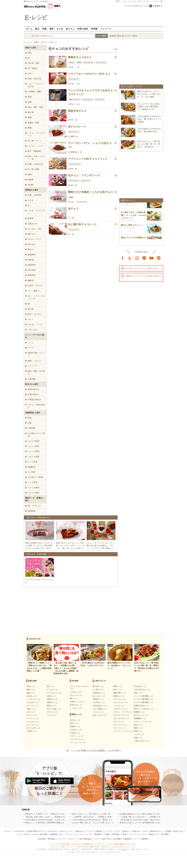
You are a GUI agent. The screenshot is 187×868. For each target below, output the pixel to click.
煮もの (31, 249)
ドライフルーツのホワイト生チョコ (89, 74)
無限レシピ (138, 728)
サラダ (31, 200)
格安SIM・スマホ (140, 831)
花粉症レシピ (75, 726)
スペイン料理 (33, 451)
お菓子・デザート (35, 286)
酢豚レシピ (118, 686)
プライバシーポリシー (68, 839)
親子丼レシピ (98, 686)
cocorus (35, 834)
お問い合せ (106, 839)
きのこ (31, 73)
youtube (151, 258)
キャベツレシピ (33, 706)
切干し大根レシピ (54, 709)
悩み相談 (44, 834)
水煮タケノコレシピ (78, 702)
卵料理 (31, 218)
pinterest (159, 258)
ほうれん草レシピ (33, 728)
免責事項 (145, 839)
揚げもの (32, 234)
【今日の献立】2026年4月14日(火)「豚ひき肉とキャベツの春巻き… (149, 119)
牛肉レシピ (31, 686)
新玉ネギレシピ (76, 705)
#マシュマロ (100, 99)
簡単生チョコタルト (80, 57)
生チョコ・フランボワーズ (84, 175)
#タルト (72, 62)
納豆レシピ (51, 706)
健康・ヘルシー (34, 361)
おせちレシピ (75, 720)
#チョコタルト (89, 62)
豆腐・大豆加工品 (35, 164)
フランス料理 (33, 446)
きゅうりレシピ (33, 725)
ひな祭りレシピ (76, 730)
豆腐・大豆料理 (34, 195)
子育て (118, 1)
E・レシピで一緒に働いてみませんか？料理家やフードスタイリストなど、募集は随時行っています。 (94, 844)
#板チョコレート (75, 99)
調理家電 (32, 511)
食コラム (70, 29)
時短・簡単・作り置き (36, 372)
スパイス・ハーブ (35, 146)
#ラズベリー (86, 181)
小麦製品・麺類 (34, 92)
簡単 (52, 29)
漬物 (30, 117)
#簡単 (79, 62)
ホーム (29, 29)
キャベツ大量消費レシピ (144, 696)
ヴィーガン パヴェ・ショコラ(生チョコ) (90, 145)
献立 (37, 29)
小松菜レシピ (32, 731)
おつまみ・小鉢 (34, 229)
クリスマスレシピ (77, 739)
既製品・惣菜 (33, 123)
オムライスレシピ (120, 702)
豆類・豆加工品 (34, 79)
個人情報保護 (85, 839)
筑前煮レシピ (98, 699)
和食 (30, 418)
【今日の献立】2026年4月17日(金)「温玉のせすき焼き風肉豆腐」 (147, 820)
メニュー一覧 (158, 1)
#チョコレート (74, 132)
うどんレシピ (98, 712)
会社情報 (42, 839)
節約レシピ (138, 725)
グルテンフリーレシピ (143, 722)
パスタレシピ (119, 706)
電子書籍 (165, 834)
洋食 (30, 423)
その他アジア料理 (35, 477)
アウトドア (33, 366)
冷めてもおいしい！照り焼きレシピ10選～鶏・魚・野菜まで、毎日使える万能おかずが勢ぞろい (113, 814)
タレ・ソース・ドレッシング (36, 297)
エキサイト (158, 6)
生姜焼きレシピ (99, 693)
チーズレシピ (52, 690)
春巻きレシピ (119, 696)
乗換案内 (98, 834)
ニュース (88, 834)
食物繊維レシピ (140, 718)
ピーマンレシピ (33, 718)
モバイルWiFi (23, 834)
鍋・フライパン (34, 506)
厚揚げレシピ (52, 699)
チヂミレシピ (119, 722)
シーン (31, 343)
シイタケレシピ (76, 708)
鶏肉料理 (32, 265)
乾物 (30, 97)
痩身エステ (154, 834)
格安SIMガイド (156, 831)
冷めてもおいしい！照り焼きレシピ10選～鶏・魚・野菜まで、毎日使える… (148, 144)
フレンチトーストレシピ (123, 731)
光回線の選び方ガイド (36, 831)
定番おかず (33, 224)
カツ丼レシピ (98, 690)
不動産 (107, 834)
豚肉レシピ (31, 690)
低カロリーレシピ (141, 715)
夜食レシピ (138, 738)
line (144, 258)
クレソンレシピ (76, 695)
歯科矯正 (116, 834)
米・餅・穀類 (33, 169)
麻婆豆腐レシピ (119, 693)
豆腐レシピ (51, 696)
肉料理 (31, 260)
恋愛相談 (54, 834)
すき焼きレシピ (99, 702)
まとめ (60, 29)
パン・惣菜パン (34, 291)
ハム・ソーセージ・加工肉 (36, 85)
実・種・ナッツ (34, 141)
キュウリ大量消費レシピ (144, 702)
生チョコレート (77, 127)
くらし (125, 1)
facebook (123, 258)
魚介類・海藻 (33, 63)
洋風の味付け (33, 394)
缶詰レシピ (138, 693)
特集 (45, 29)
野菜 (30, 53)
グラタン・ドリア (35, 324)
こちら (124, 849)
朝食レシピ (138, 731)
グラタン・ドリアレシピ (123, 712)
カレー (31, 319)
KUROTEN (20, 831)
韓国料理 (32, 467)
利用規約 (52, 839)
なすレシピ (31, 712)
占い (140, 1)
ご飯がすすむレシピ (142, 741)
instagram (137, 258)
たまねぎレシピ (33, 702)
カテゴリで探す (131, 36)
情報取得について (131, 839)
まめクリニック (66, 831)
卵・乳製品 (33, 68)
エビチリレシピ (119, 699)
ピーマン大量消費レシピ (144, 699)
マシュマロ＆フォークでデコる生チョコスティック (90, 92)
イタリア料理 (33, 441)
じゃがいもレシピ (33, 699)
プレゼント (147, 1)
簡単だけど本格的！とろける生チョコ (90, 192)
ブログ (117, 831)
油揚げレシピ (52, 702)
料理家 (94, 29)
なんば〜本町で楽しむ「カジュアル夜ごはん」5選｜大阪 (96, 823)
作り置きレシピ (140, 686)
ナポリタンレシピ (120, 709)
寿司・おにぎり (34, 314)
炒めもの (32, 244)
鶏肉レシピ (31, 693)
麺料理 (31, 280)
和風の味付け (33, 389)
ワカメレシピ (52, 712)
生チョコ (73, 209)
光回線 (168, 831)
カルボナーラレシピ (121, 715)
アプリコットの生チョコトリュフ (88, 159)
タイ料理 (32, 472)
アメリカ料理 (33, 488)
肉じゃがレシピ (99, 696)
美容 (124, 834)
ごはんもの (33, 330)
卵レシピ (50, 686)
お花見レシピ (75, 733)
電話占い (127, 831)
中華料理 (32, 428)
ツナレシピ (51, 715)
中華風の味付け (34, 400)
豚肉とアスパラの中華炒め (132, 239)
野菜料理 (32, 275)
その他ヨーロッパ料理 (36, 435)
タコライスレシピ (120, 725)
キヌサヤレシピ (76, 692)
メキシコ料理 (33, 493)
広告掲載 (117, 839)
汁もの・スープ (34, 239)
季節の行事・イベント (36, 354)
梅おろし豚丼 (127, 226)
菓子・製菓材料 (34, 151)
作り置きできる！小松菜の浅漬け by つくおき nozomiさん (134, 216)
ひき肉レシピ (32, 696)
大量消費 (32, 379)
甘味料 (31, 185)
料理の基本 (83, 29)
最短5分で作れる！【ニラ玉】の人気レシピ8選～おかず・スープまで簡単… (149, 94)
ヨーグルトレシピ (54, 693)
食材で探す (117, 36)
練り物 (31, 112)
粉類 (30, 102)
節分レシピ (74, 723)
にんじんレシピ (33, 722)
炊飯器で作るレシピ (142, 706)
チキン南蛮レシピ (100, 709)
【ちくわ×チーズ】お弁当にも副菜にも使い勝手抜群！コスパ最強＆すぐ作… (149, 107)
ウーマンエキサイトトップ (136, 6)
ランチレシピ (139, 734)
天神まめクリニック (84, 831)
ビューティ (133, 1)
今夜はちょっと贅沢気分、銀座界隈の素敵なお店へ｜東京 (49, 823)
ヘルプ (96, 839)
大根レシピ (31, 709)
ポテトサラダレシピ (121, 718)
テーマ (31, 348)
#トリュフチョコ (75, 164)
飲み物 (31, 309)
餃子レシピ (118, 690)
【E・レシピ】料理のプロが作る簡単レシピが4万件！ (93, 751)
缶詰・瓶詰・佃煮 (35, 107)
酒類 (30, 174)
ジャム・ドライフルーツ (36, 134)
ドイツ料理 (33, 462)
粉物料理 (32, 255)
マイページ (106, 29)
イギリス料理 (33, 457)
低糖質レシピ (139, 712)
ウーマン (70, 834)
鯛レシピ (73, 698)
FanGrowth (52, 831)
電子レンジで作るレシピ (144, 709)
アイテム (108, 831)
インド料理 (33, 482)
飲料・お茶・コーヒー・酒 (36, 158)
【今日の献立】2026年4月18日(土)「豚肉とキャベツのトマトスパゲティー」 (105, 820)
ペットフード (134, 834)
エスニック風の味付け (36, 406)
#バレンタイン (101, 62)
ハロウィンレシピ (77, 736)
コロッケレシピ (119, 728)
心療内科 (98, 831)
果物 (30, 128)
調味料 (31, 180)
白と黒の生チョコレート (82, 224)
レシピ (79, 834)
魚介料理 (32, 270)
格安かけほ (178, 831)
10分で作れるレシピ (142, 690)
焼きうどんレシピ (100, 715)
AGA (145, 834)
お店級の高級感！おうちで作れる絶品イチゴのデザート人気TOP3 (148, 814)
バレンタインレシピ (78, 742)
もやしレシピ (32, 715)
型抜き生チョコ (77, 111)
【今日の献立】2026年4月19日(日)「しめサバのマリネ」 (48, 820)
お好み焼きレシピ (100, 706)
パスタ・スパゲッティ (36, 212)
